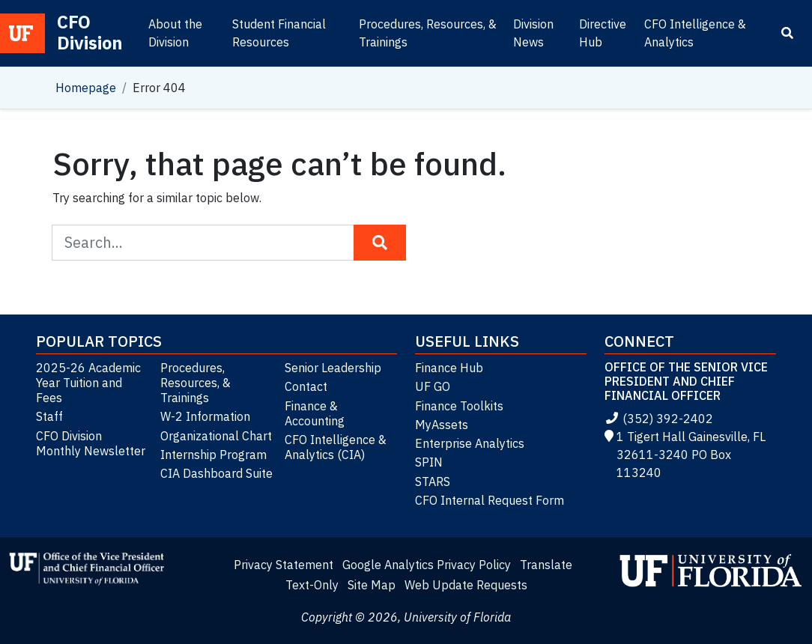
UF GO (433, 386)
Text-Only (312, 585)
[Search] (787, 33)
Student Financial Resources (279, 33)
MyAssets (442, 425)
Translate (546, 565)
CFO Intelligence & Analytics (695, 33)
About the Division (175, 33)
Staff (49, 416)
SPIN (429, 462)
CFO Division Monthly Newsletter (91, 443)
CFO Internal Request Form (490, 500)
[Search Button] (380, 243)
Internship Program (213, 455)
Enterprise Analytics (470, 443)
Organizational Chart (216, 436)
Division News (533, 33)
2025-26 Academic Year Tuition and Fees (88, 383)
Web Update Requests (466, 585)
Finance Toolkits (459, 406)
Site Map (372, 585)
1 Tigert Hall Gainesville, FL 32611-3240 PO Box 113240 (685, 455)
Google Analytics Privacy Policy (427, 565)
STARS (433, 482)
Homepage (86, 88)
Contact (306, 386)
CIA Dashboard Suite (216, 473)
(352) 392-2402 (659, 419)
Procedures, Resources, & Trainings (428, 33)
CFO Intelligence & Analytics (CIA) (336, 447)
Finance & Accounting (315, 413)
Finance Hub (449, 368)
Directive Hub (603, 33)
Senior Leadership (333, 368)
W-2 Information (205, 416)
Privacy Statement (284, 565)
